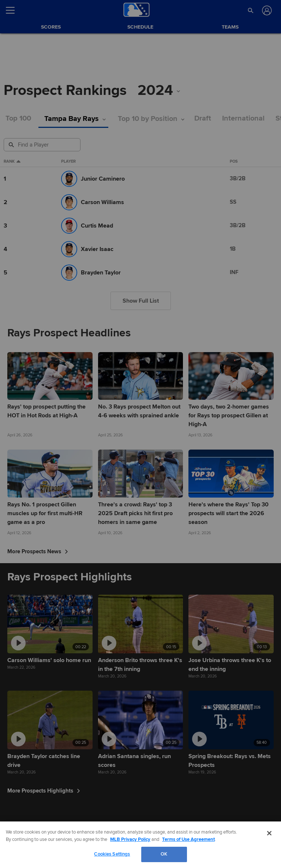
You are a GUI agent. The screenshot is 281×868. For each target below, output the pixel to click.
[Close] (269, 833)
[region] (140, 845)
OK (164, 854)
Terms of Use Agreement (188, 839)
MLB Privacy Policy (130, 839)
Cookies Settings (112, 854)
